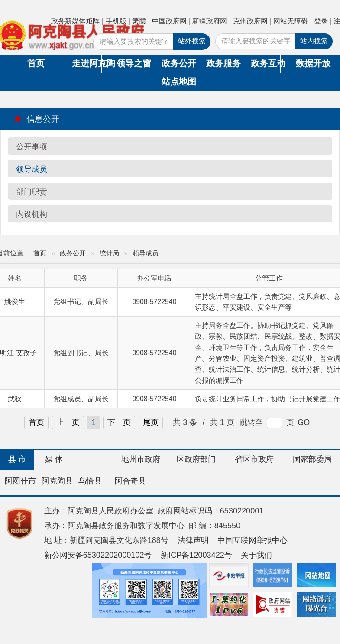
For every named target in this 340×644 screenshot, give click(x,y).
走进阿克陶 (87, 63)
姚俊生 (15, 302)
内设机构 (32, 214)
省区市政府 (254, 459)
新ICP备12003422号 (196, 555)
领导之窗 (131, 63)
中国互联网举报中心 (253, 540)
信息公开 (37, 119)
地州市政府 (141, 459)
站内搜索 (314, 41)
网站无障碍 (291, 21)
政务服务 (221, 63)
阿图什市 (20, 481)
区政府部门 (196, 459)
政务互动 (266, 63)
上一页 (68, 422)
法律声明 (193, 540)
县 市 (17, 459)
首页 (36, 63)
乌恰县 (90, 481)
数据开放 (311, 63)
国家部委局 (312, 459)
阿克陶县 (57, 481)
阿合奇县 (130, 481)
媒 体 (54, 459)
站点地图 (176, 82)
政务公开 (176, 63)
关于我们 (256, 555)
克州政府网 (250, 21)
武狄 (15, 399)
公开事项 (32, 147)
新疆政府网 (210, 21)
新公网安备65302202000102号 (98, 555)
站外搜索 (192, 41)
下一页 (119, 422)
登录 (321, 21)
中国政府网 (169, 21)
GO (304, 422)
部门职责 (32, 192)
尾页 (151, 422)
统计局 (109, 253)
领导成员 (32, 169)
